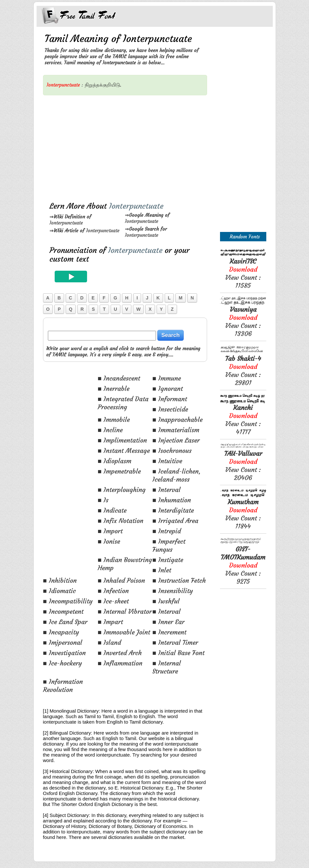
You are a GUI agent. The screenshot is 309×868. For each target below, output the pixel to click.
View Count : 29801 (243, 371)
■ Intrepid (167, 531)
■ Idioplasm (115, 461)
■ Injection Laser (176, 440)
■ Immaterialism (176, 430)
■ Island (109, 642)
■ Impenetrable (119, 471)
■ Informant (170, 399)
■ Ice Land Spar (65, 622)
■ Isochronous (172, 450)
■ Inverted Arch (120, 653)
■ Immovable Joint (124, 632)
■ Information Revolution (63, 685)
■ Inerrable (114, 388)
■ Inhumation (172, 500)
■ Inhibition (60, 580)
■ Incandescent (119, 378)
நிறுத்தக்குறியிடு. (103, 85)
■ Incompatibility (68, 601)
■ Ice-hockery (62, 663)
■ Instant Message (124, 450)
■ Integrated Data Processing (123, 403)
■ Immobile (114, 419)
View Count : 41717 (243, 420)
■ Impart (110, 622)
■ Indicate (112, 510)
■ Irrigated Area (175, 521)
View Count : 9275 (243, 565)
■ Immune (167, 378)
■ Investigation (64, 653)
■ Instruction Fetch (179, 580)
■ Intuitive (167, 461)
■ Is (103, 500)
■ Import (110, 531)
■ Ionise (109, 541)
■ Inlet (162, 570)
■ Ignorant (168, 388)
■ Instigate (168, 560)
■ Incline (110, 430)
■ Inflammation (120, 663)
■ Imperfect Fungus (169, 545)
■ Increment (169, 632)
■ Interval (166, 490)
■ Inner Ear (168, 622)
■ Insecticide (170, 409)
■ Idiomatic (59, 591)
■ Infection (113, 591)
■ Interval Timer (175, 642)
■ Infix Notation (121, 521)
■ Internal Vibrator (125, 611)
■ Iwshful (166, 601)
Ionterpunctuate (66, 223)
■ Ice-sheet (113, 601)
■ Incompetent (63, 611)
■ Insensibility (173, 591)
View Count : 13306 (243, 321)
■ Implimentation (122, 440)
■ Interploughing (122, 490)
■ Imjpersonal (63, 642)
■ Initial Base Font (178, 653)
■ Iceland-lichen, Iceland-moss (177, 475)
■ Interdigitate (173, 510)
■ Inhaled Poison (121, 580)
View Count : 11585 (243, 273)
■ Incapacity (61, 632)
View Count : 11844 (243, 514)
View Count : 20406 (243, 465)
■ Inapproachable (177, 419)
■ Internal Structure (167, 667)
